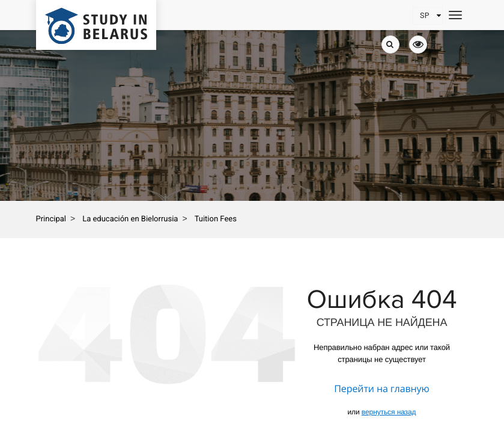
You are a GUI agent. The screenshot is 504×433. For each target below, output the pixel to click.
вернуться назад (389, 412)
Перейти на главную (381, 388)
